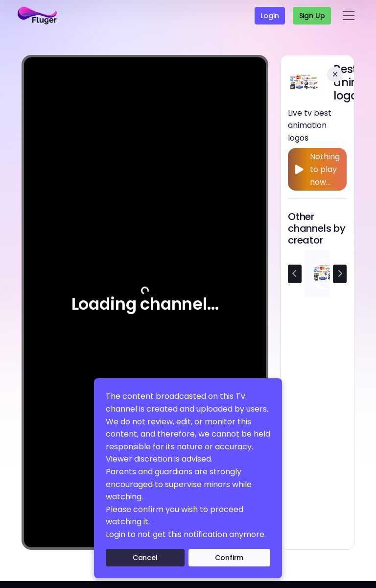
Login (270, 16)
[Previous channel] (295, 274)
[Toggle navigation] (349, 16)
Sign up (312, 16)
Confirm (229, 558)
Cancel (145, 558)
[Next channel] (340, 274)
